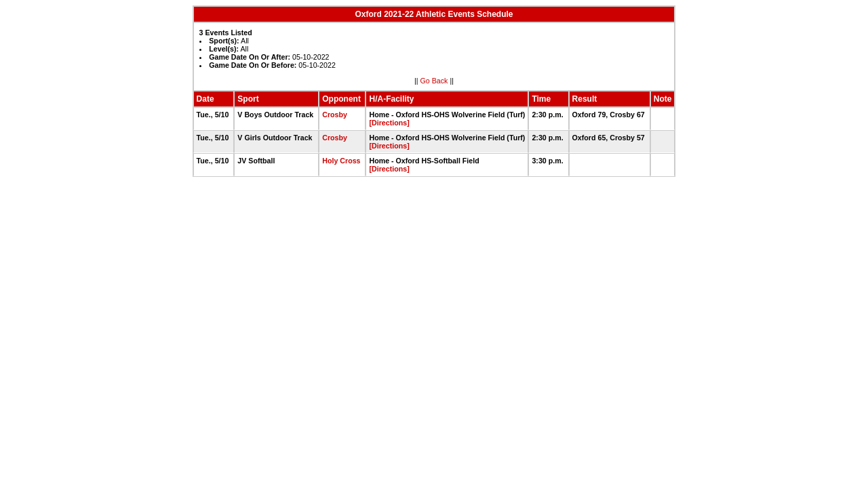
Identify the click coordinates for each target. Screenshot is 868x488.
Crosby (335, 115)
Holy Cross (341, 161)
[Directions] (389, 123)
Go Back (434, 81)
